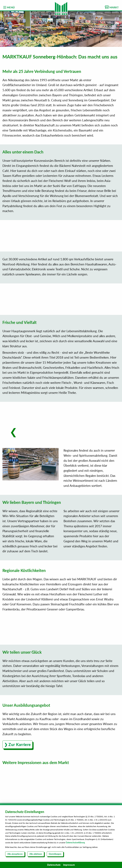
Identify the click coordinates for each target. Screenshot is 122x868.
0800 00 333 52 (64, 740)
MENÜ (9, 7)
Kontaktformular (61, 727)
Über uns (61, 722)
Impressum (69, 865)
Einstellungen (55, 854)
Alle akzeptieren (15, 854)
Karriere (61, 716)
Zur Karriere (20, 667)
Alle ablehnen (36, 854)
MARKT (112, 7)
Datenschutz (54, 865)
